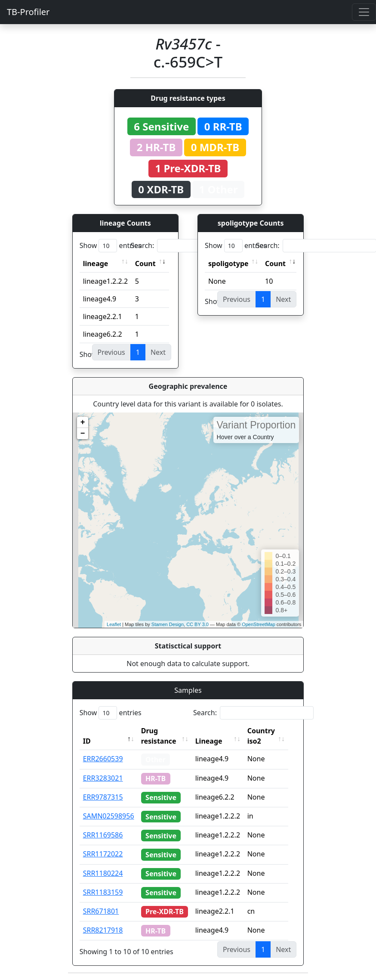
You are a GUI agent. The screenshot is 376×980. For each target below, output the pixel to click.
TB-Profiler (28, 12)
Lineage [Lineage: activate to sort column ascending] (214, 741)
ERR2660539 (103, 759)
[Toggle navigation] (364, 12)
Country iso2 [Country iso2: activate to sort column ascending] (266, 736)
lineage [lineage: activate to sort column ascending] (96, 264)
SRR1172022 (103, 854)
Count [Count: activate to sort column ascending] (145, 264)
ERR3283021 (103, 778)
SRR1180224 (103, 873)
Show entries (111, 246)
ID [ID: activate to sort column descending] (87, 741)
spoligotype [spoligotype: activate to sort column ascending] (228, 264)
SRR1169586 (103, 835)
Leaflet (114, 624)
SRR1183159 (103, 892)
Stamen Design (168, 624)
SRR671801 (101, 911)
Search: (191, 246)
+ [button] (83, 422)
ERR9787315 (103, 797)
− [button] (83, 434)
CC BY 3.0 (197, 624)
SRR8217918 (103, 930)
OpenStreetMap (259, 624)
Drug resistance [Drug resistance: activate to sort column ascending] (159, 736)
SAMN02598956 (109, 816)
